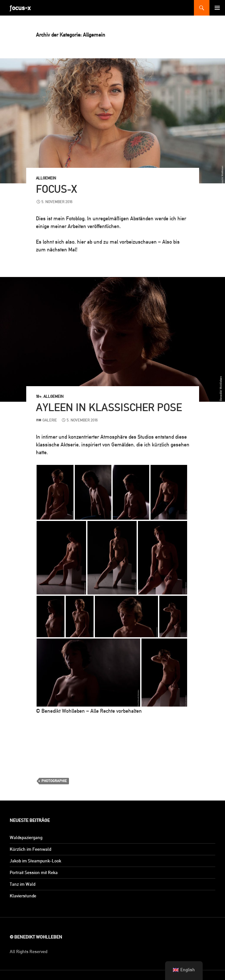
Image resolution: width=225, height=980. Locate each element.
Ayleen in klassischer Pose (109, 407)
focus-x (56, 189)
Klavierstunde (23, 896)
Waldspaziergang (26, 837)
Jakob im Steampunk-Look (35, 861)
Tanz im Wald (22, 884)
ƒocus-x (20, 8)
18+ (39, 397)
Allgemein (46, 178)
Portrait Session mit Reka (34, 872)
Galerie (50, 420)
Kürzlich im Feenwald (30, 849)
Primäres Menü (217, 8)
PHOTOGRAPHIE (54, 781)
